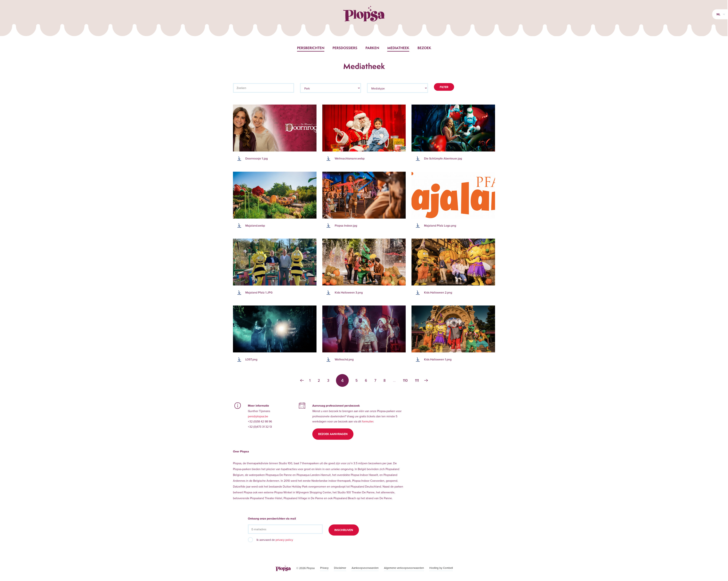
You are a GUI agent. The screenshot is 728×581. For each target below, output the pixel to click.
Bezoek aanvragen (333, 434)
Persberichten (311, 48)
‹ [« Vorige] (302, 380)
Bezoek (424, 48)
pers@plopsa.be (258, 416)
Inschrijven (344, 530)
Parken (372, 48)
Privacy (324, 568)
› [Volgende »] (426, 380)
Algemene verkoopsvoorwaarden (404, 568)
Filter (444, 87)
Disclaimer (340, 568)
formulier (368, 421)
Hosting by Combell (441, 568)
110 (405, 380)
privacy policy (284, 540)
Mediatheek (398, 48)
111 (417, 380)
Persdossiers (345, 48)
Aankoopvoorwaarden (365, 568)
